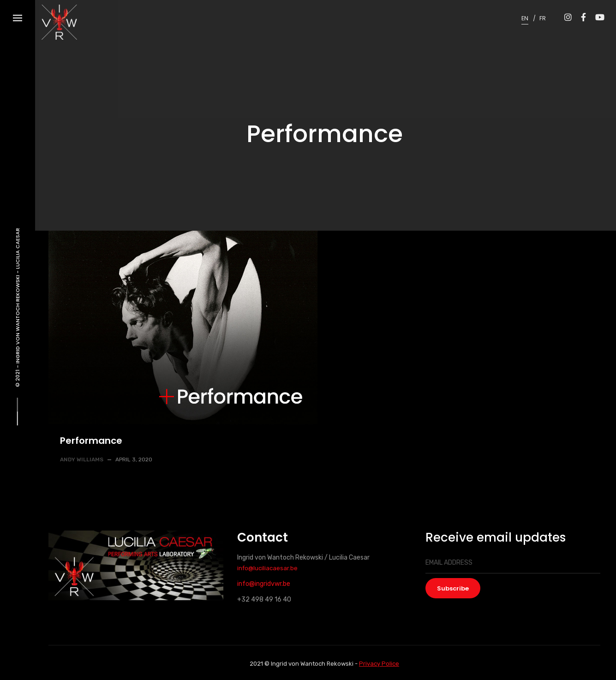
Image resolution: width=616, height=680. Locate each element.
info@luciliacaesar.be (267, 568)
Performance (91, 441)
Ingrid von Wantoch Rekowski (18, 319)
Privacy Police (379, 664)
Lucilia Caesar (18, 248)
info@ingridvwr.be (264, 584)
